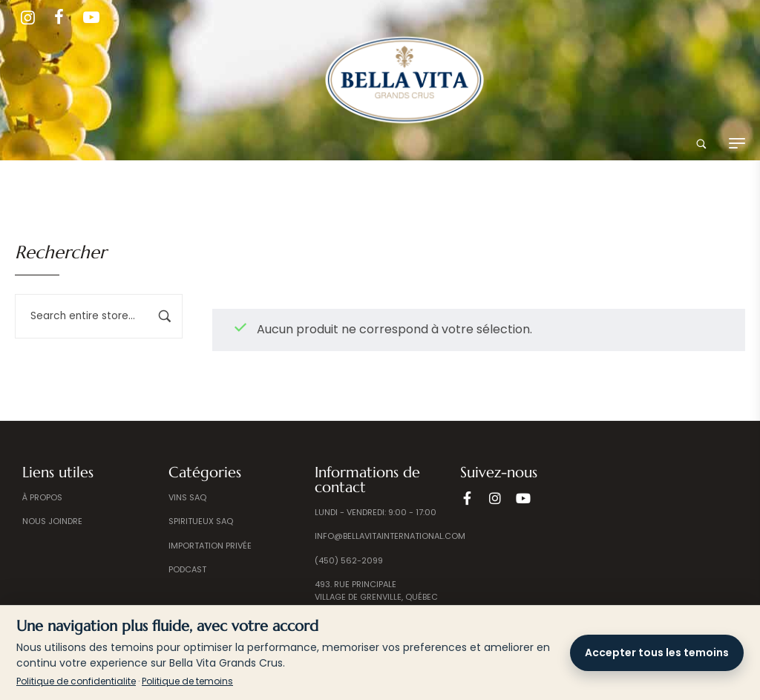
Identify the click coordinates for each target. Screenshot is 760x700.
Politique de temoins (187, 681)
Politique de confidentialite (76, 681)
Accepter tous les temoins (657, 652)
